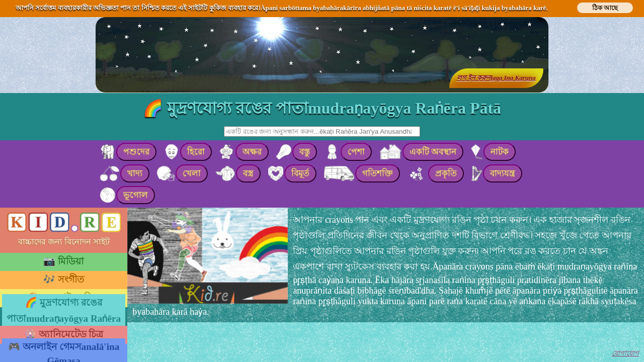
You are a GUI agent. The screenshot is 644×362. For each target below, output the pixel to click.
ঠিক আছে (605, 8)
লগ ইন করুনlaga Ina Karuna (496, 78)
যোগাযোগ (625, 353)
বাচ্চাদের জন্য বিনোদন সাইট (64, 242)
